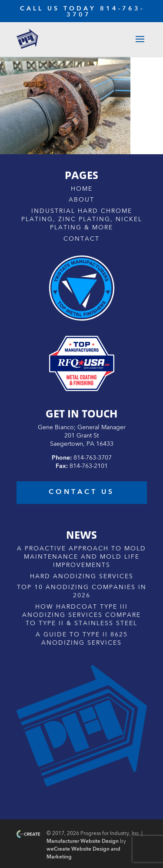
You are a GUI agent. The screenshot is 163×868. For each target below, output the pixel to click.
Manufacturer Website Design (83, 841)
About (81, 200)
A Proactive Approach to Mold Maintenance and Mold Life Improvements (81, 557)
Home (82, 189)
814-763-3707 (93, 458)
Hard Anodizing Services (82, 576)
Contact (81, 239)
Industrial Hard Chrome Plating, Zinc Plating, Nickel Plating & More (82, 219)
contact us (81, 492)
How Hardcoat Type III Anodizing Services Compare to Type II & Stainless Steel (81, 615)
